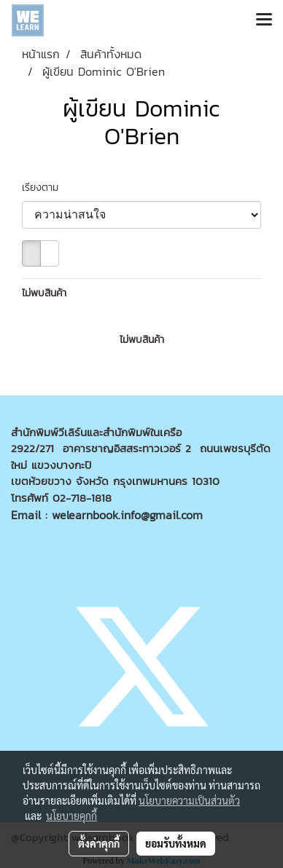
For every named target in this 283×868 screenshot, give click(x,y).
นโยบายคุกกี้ (71, 816)
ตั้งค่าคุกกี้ (99, 843)
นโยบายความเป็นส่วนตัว (189, 800)
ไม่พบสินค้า (44, 293)
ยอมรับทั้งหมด (176, 843)
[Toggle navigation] (264, 20)
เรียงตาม (46, 188)
